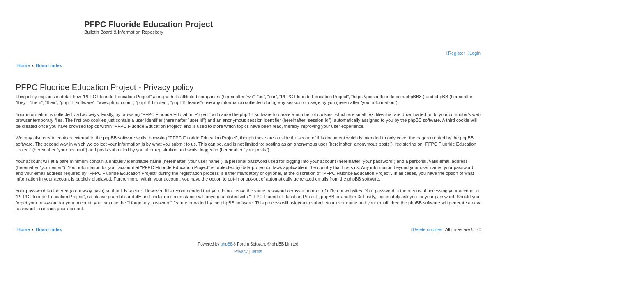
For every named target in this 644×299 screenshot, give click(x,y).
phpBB (227, 244)
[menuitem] (474, 53)
